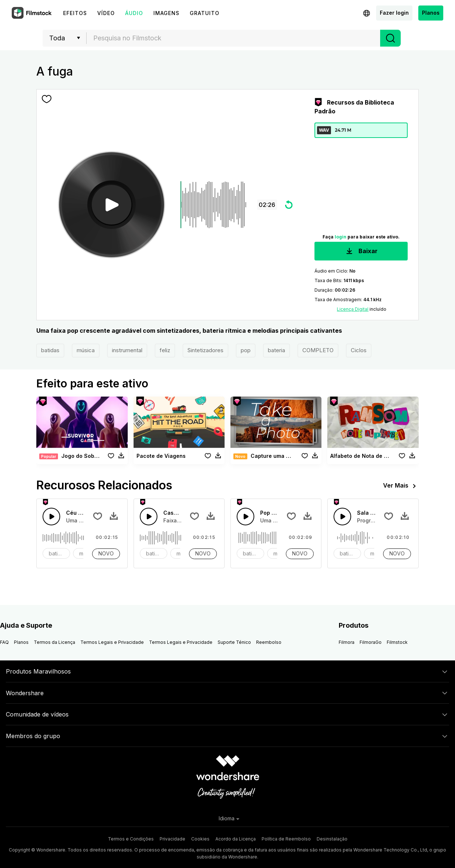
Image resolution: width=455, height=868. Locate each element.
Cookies (200, 839)
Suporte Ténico (234, 642)
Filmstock (397, 642)
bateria (276, 350)
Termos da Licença (54, 642)
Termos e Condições (131, 839)
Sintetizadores (205, 350)
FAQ (4, 642)
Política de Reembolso (286, 839)
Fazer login (394, 13)
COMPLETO (318, 350)
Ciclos (359, 350)
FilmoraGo (371, 642)
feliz (165, 350)
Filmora (347, 642)
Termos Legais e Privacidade (112, 642)
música (86, 350)
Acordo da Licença (236, 839)
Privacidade (172, 839)
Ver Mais (401, 486)
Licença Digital (353, 309)
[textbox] (234, 38)
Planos (431, 13)
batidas (50, 350)
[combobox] (233, 38)
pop (246, 350)
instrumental (127, 350)
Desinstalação (332, 839)
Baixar (361, 251)
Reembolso (269, 642)
